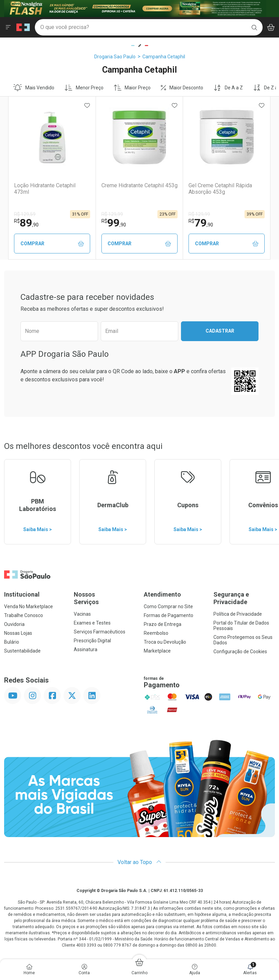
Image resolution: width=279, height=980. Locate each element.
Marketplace (157, 651)
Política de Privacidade (238, 614)
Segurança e (244, 598)
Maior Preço (132, 88)
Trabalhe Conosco (24, 615)
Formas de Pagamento (169, 615)
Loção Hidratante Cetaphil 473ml (45, 189)
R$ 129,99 (112, 214)
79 (201, 223)
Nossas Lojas (18, 633)
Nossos (104, 598)
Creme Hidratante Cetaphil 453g (139, 185)
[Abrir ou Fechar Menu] (8, 27)
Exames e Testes (92, 623)
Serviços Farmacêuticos (100, 632)
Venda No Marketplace (29, 606)
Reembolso (156, 633)
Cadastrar (220, 331)
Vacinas (82, 614)
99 (114, 223)
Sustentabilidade (22, 651)
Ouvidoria (14, 624)
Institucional (22, 594)
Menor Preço (84, 88)
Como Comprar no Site (168, 606)
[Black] (135, 8)
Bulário (12, 642)
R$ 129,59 (25, 214)
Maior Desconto (182, 88)
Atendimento (162, 594)
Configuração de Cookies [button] (240, 652)
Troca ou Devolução (165, 642)
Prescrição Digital (92, 641)
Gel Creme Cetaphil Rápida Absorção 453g (220, 189)
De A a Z (228, 88)
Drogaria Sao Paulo (115, 57)
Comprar (52, 244)
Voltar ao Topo (139, 862)
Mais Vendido (34, 88)
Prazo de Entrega (163, 624)
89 (26, 223)
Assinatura (86, 649)
